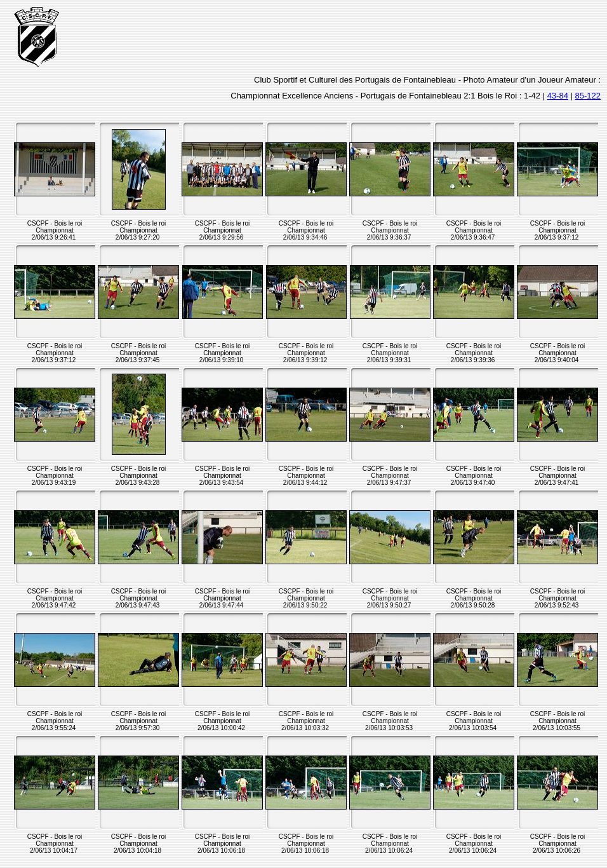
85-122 (588, 96)
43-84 (558, 96)
